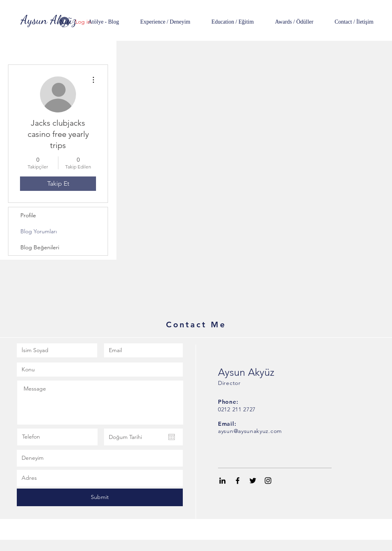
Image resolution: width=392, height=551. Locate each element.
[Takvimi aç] (172, 437)
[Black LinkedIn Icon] (222, 481)
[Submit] (100, 497)
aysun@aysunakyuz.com (250, 431)
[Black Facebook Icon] (238, 481)
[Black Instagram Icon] (268, 481)
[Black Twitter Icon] (253, 481)
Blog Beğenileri (40, 247)
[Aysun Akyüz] (49, 20)
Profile (28, 215)
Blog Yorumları (39, 231)
